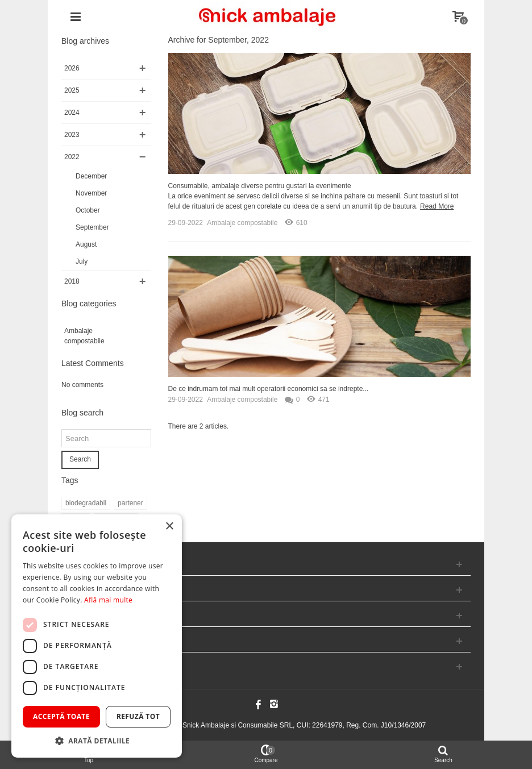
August (86, 244)
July (82, 261)
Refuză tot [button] (138, 716)
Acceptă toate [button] (61, 716)
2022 (72, 157)
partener (130, 503)
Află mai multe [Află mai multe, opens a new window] (108, 600)
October (88, 210)
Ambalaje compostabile (84, 336)
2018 (72, 281)
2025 (72, 90)
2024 (72, 113)
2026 (72, 68)
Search (80, 459)
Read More (437, 206)
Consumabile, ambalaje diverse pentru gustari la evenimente (260, 186)
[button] (97, 741)
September (92, 227)
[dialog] (97, 636)
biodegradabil (86, 503)
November (91, 193)
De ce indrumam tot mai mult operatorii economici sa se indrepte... (269, 389)
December (91, 176)
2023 (72, 135)
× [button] (169, 527)
